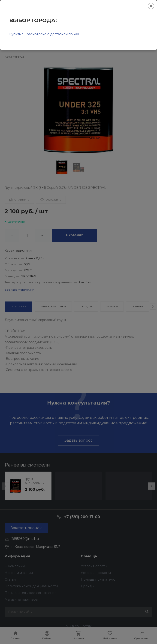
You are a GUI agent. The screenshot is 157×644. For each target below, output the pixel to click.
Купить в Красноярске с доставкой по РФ (44, 34)
